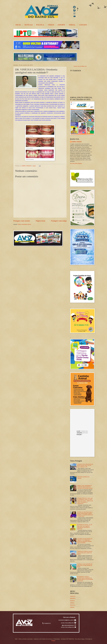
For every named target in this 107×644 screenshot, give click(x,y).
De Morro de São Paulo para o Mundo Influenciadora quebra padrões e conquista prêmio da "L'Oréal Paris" (85, 514)
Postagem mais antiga (59, 221)
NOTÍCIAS (28, 25)
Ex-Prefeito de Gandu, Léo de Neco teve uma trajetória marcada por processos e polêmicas (85, 527)
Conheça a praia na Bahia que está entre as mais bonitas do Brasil (85, 565)
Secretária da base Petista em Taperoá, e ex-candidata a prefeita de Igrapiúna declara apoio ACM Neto (85, 541)
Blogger (53, 641)
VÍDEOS (51, 25)
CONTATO (83, 25)
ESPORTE (61, 25)
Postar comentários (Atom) (24, 224)
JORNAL (72, 25)
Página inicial (40, 221)
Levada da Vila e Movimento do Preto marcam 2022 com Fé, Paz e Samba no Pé (85, 466)
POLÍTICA (40, 25)
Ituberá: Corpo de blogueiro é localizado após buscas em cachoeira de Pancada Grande (85, 487)
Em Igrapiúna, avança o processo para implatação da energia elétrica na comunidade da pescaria (85, 579)
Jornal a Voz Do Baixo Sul (80, 66)
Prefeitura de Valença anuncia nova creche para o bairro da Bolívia (85, 553)
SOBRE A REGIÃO (77, 142)
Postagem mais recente (22, 221)
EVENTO (72, 601)
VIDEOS (72, 607)
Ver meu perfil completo (76, 163)
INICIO (18, 25)
